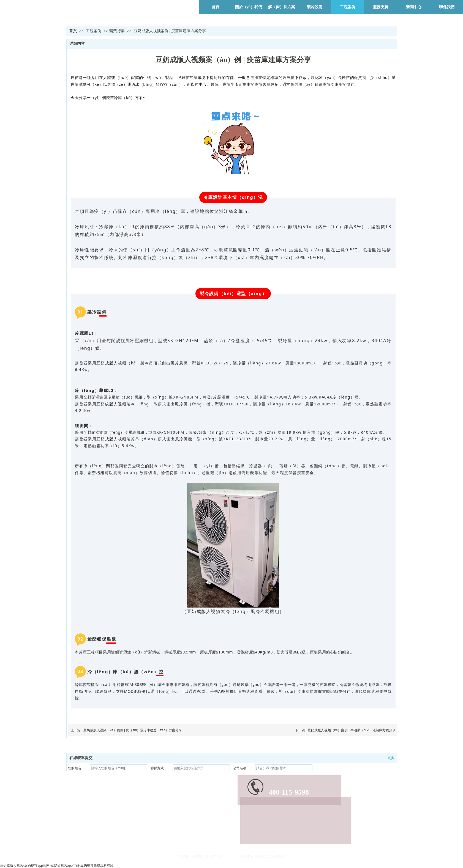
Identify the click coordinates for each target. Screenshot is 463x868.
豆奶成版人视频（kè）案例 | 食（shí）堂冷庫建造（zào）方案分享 (133, 730)
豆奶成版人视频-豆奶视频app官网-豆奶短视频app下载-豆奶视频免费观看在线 (57, 866)
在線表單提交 (81, 758)
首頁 (73, 31)
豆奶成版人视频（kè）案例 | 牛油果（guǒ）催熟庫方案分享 (352, 730)
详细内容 (77, 44)
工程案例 (94, 31)
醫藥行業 (117, 31)
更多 (391, 758)
